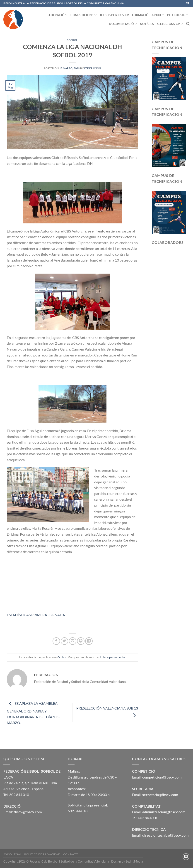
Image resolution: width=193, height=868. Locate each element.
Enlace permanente (112, 657)
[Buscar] (188, 24)
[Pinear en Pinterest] (81, 641)
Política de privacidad (42, 854)
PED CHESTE (178, 15)
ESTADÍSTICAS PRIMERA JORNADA (36, 615)
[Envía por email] (73, 641)
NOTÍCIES (147, 24)
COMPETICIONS (83, 15)
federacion (93, 68)
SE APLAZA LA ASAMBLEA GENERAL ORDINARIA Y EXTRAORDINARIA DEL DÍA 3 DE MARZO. (34, 713)
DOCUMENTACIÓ (123, 24)
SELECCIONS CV (170, 24)
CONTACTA (71, 854)
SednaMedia (134, 861)
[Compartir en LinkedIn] (89, 641)
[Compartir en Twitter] (64, 641)
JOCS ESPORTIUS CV (114, 15)
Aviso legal (12, 854)
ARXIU (158, 15)
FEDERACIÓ (58, 15)
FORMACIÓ (140, 15)
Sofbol (72, 40)
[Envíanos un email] (187, 3)
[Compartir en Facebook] (56, 641)
